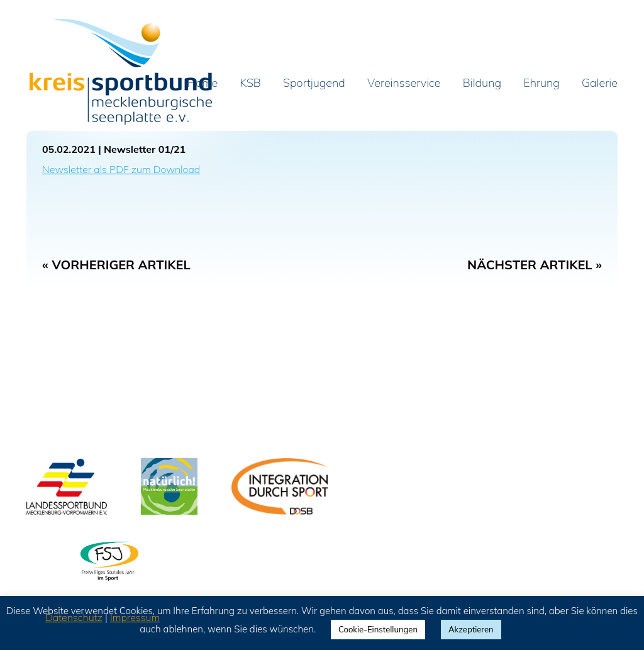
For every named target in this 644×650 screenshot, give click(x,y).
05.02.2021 (69, 149)
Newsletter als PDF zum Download (121, 169)
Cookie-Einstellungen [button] (378, 629)
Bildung (482, 84)
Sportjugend (314, 84)
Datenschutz (74, 617)
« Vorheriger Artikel (116, 265)
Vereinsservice (404, 84)
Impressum (135, 617)
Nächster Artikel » (535, 265)
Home (203, 84)
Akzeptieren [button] (471, 629)
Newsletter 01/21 (145, 149)
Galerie (600, 84)
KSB (251, 84)
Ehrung (541, 84)
